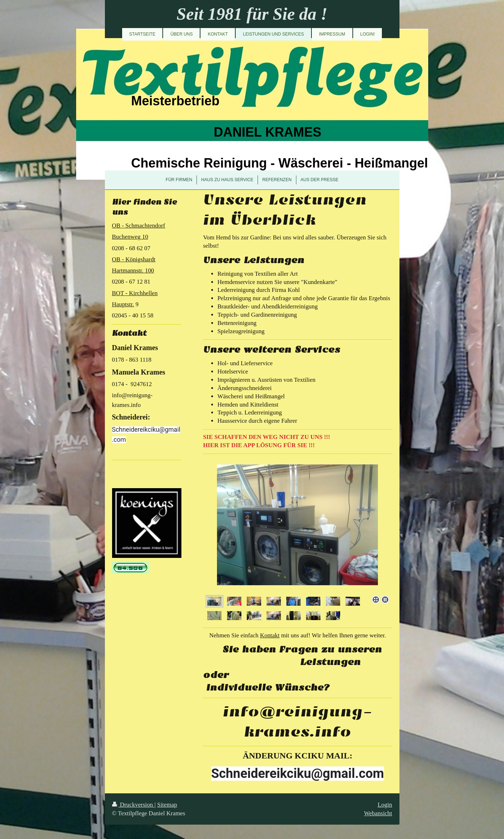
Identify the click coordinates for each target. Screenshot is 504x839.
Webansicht (378, 813)
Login (385, 805)
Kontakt (270, 635)
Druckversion (133, 805)
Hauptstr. (123, 304)
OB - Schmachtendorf (139, 226)
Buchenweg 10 (130, 237)
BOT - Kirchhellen (135, 293)
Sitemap (167, 805)
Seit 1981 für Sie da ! (252, 14)
